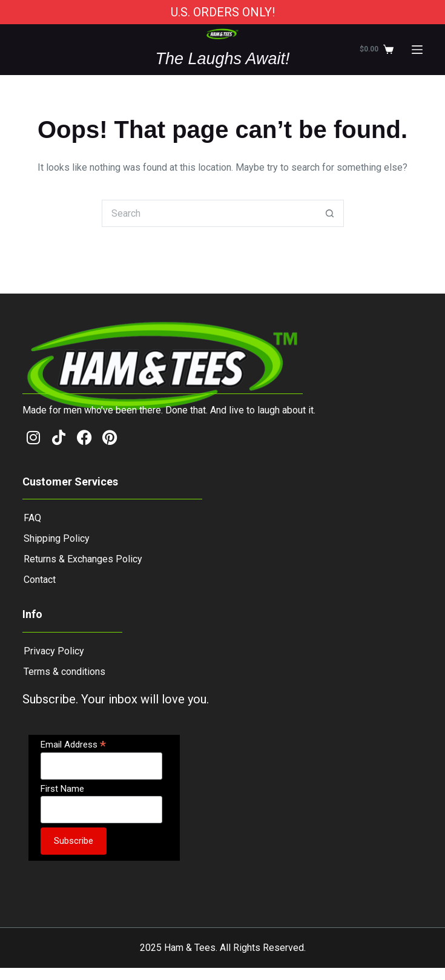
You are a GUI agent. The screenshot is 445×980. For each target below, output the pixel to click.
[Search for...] (209, 213)
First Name (62, 789)
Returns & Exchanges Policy (83, 559)
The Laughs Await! (222, 59)
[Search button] (330, 213)
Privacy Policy (54, 651)
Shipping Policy (57, 538)
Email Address (73, 744)
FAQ (32, 518)
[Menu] (417, 50)
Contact (40, 580)
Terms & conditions (64, 672)
